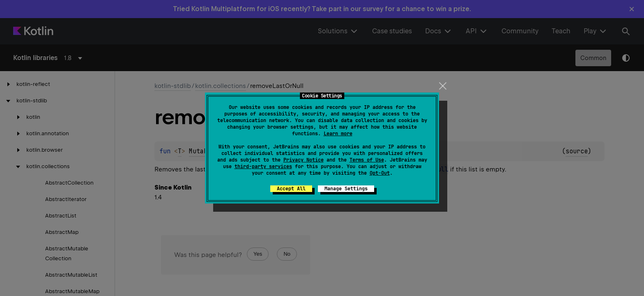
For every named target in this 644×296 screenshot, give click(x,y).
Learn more (338, 134)
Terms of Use (367, 160)
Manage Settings (346, 189)
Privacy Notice (304, 160)
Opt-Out (380, 173)
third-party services (263, 166)
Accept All (291, 189)
